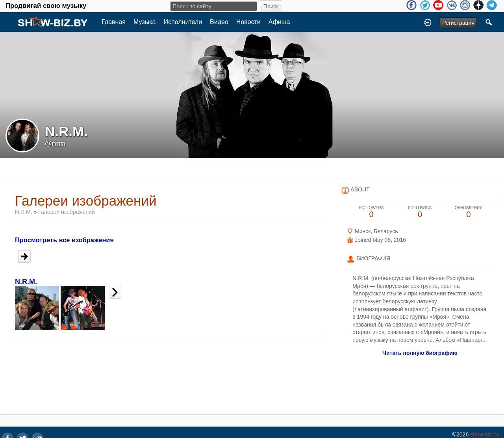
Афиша (279, 22)
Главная (114, 22)
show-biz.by (485, 434)
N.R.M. (24, 212)
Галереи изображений (67, 212)
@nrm (55, 143)
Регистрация (458, 23)
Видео (219, 22)
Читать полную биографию (420, 353)
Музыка (145, 22)
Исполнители (183, 22)
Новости (248, 22)
